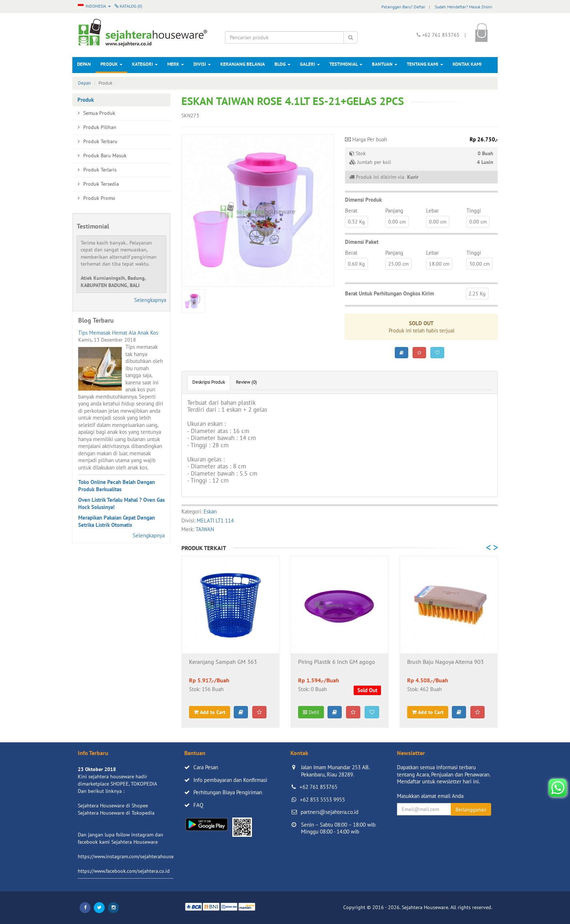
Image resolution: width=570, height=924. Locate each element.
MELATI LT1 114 (215, 520)
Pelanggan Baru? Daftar (403, 7)
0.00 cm (397, 222)
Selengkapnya (150, 300)
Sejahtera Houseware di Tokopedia (116, 813)
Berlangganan (471, 810)
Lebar (432, 211)
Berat (351, 211)
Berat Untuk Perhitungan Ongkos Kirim (390, 293)
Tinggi (474, 211)
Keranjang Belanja (243, 64)
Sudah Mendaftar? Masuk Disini (463, 7)
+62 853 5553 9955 (322, 800)
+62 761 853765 (318, 787)
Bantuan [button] (385, 64)
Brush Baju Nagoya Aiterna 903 (445, 662)
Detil (311, 712)
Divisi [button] (202, 64)
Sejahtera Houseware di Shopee (113, 806)
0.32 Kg (356, 222)
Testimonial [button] (346, 64)
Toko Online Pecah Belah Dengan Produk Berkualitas (117, 486)
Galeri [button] (310, 64)
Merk (176, 64)
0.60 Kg (356, 264)
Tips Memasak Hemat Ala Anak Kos (118, 333)
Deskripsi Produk (209, 382)
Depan (84, 64)
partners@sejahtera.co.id (330, 812)
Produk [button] (111, 64)
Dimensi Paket (362, 242)
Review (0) (246, 382)
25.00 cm (398, 264)
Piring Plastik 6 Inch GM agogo (337, 662)
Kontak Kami (467, 64)
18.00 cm (439, 264)
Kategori (145, 64)
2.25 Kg (477, 294)
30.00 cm (479, 264)
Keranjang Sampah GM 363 (223, 662)
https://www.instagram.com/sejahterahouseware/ (132, 856)
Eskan (210, 511)
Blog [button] (282, 64)
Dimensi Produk (363, 200)
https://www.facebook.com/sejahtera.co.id (124, 871)
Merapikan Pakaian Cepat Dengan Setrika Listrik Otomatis (117, 521)
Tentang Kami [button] (425, 64)
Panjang (394, 211)
